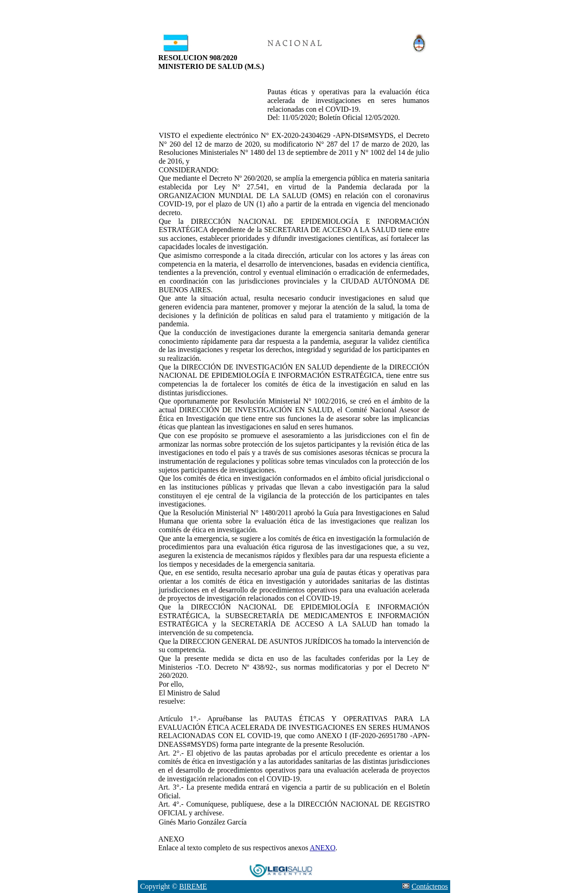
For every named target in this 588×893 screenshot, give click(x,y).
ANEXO (322, 848)
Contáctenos (430, 886)
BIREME (193, 886)
